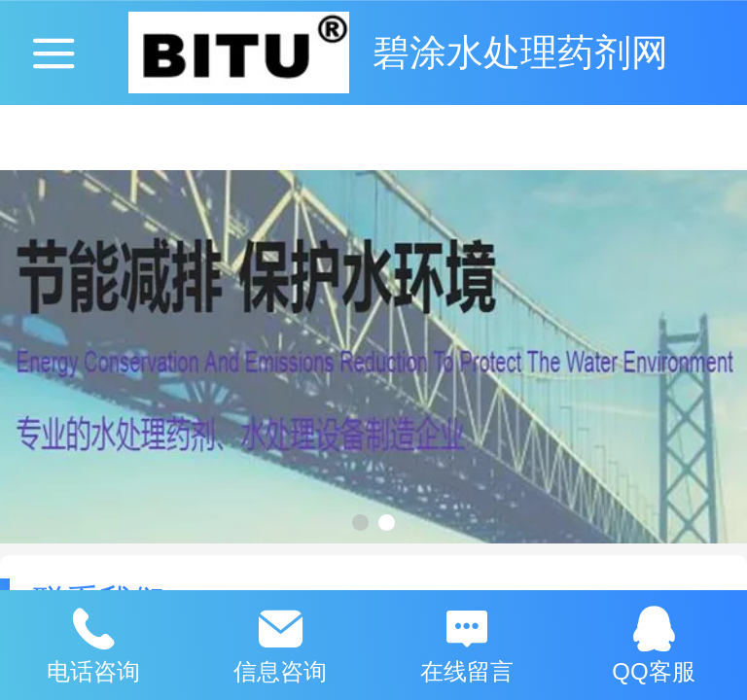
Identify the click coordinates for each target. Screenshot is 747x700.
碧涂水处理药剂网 (520, 52)
